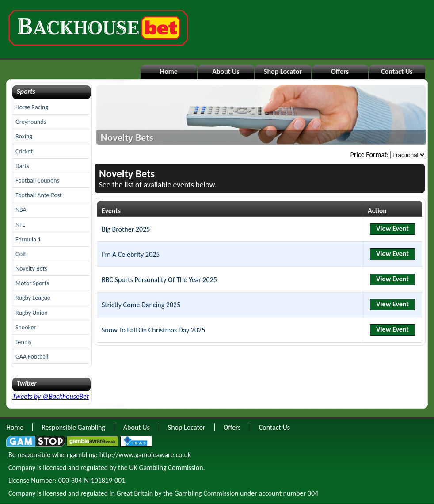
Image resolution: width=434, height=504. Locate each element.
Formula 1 (28, 239)
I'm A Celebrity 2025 (131, 254)
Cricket (24, 151)
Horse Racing (32, 107)
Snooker (26, 327)
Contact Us (397, 71)
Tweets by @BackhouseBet (51, 396)
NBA (21, 210)
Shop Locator (283, 71)
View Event (392, 228)
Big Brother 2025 (126, 229)
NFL (20, 225)
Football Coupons (37, 181)
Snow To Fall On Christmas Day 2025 (153, 330)
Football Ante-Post (39, 195)
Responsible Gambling (73, 427)
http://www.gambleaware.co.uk (145, 455)
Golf (21, 254)
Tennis (23, 342)
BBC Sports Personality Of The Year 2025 (159, 280)
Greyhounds (31, 122)
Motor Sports (32, 283)
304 (313, 493)
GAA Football (32, 357)
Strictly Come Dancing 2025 (141, 305)
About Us (226, 71)
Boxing (24, 136)
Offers (340, 71)
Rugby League (33, 298)
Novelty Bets (31, 269)
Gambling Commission (206, 493)
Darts (22, 166)
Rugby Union (32, 313)
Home (169, 71)
